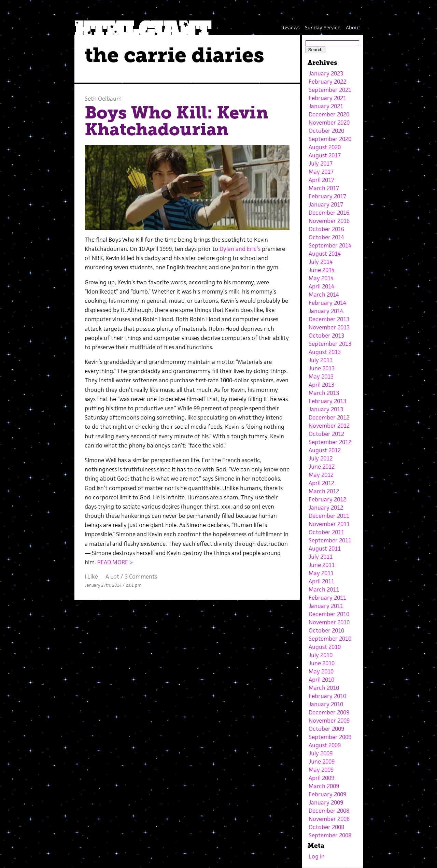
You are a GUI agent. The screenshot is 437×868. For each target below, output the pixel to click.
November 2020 (329, 123)
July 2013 (321, 360)
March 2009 (324, 786)
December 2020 (329, 114)
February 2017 (327, 196)
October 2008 (326, 827)
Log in (317, 856)
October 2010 (326, 630)
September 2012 (330, 442)
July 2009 (321, 753)
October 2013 (326, 336)
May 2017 (321, 172)
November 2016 (329, 221)
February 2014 (327, 303)
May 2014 (321, 278)
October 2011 (326, 532)
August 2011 (325, 549)
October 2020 (326, 131)
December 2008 (329, 811)
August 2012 (325, 450)
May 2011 (321, 573)
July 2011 (321, 557)
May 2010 (321, 671)
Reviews (290, 27)
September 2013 (330, 344)
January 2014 (326, 311)
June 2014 (322, 270)
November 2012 (329, 426)
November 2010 (329, 622)
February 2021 (327, 98)
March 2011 (324, 589)
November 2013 (329, 327)
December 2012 (329, 417)
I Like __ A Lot (102, 577)
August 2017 (325, 155)
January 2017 (326, 204)
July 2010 (321, 655)
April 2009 (321, 778)
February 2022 (327, 82)
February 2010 (327, 696)
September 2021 (330, 90)
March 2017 (324, 188)
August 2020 (325, 147)
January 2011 (326, 606)
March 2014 (324, 295)
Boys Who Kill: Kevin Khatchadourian (176, 121)
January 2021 (326, 106)
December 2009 (329, 712)
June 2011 (322, 565)
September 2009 (330, 737)
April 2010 (321, 680)
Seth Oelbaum (103, 99)
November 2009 (329, 721)
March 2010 (324, 688)
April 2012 (321, 483)
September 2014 (330, 245)
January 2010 (326, 704)
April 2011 (321, 581)
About (353, 27)
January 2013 (326, 409)
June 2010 (322, 663)
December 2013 (329, 319)
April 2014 (321, 286)
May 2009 (321, 770)
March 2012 (324, 491)
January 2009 (326, 802)
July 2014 (321, 262)
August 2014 (325, 254)
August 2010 (325, 647)
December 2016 (329, 213)
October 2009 (326, 729)
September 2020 (330, 139)
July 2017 (321, 163)
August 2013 (325, 352)
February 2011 (327, 598)
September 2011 (330, 540)
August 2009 (325, 745)
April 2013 (321, 385)
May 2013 (321, 376)
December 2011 (329, 516)
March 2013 (324, 393)
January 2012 (326, 508)
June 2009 (322, 762)
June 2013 (322, 368)
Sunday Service (323, 27)
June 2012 (322, 467)
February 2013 (327, 401)
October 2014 (326, 237)
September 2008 (330, 835)
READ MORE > (115, 562)
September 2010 (330, 639)
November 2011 (329, 524)
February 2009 (327, 794)
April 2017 (321, 180)
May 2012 (321, 475)
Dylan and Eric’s (240, 249)
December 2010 (329, 614)
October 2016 (326, 229)
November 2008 (329, 819)
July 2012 (321, 458)
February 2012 (327, 499)
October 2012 (326, 434)
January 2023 (326, 73)
